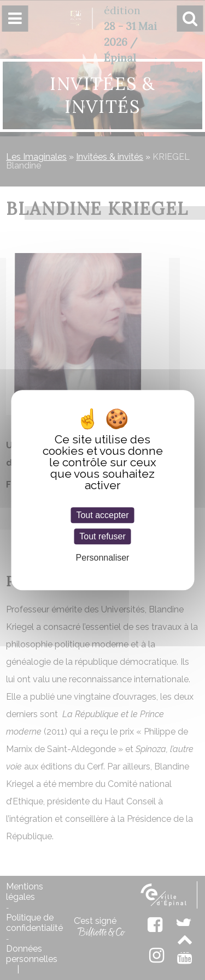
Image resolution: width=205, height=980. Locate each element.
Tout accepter (102, 515)
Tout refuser (102, 536)
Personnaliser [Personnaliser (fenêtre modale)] (103, 558)
